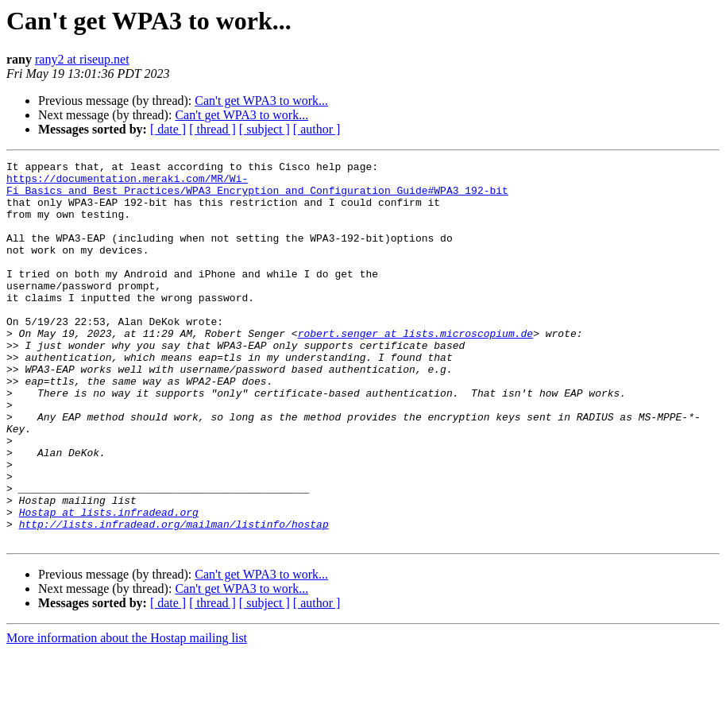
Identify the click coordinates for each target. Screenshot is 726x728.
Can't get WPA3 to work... (261, 101)
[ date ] (168, 129)
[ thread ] (212, 129)
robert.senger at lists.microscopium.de (415, 369)
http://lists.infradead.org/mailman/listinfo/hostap (174, 598)
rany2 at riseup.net (82, 59)
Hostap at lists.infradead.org (109, 583)
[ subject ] (265, 129)
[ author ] (317, 129)
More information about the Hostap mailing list (127, 714)
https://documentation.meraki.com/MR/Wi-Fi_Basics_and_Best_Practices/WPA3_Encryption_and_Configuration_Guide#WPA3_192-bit (257, 190)
